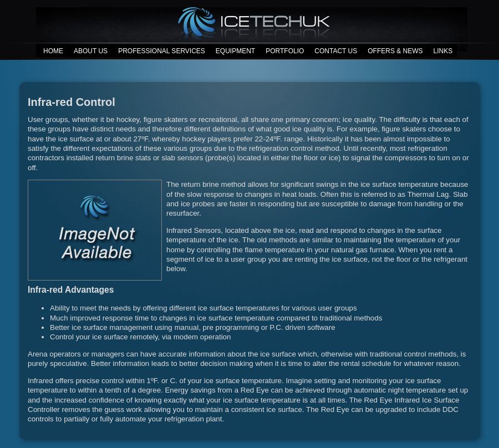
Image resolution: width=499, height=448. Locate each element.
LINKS (443, 51)
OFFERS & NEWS (395, 51)
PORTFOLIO (285, 51)
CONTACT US (336, 51)
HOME (53, 51)
